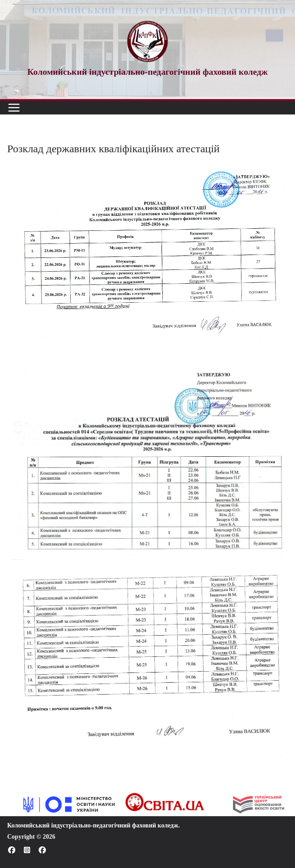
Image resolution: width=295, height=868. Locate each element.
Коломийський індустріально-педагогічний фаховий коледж (93, 825)
